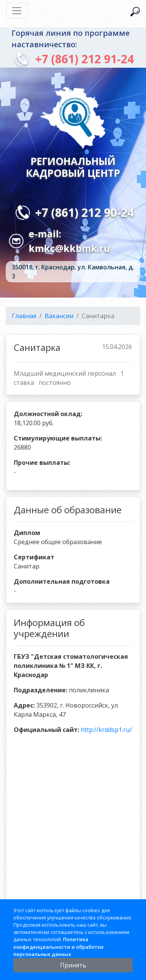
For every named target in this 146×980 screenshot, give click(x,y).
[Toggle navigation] (17, 11)
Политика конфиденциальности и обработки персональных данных (58, 946)
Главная (24, 316)
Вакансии (59, 316)
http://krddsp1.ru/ (106, 730)
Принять (73, 965)
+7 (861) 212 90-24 (84, 212)
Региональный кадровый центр (73, 167)
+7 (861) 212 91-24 (84, 59)
